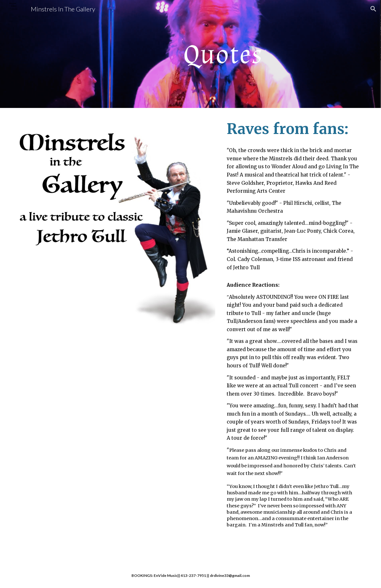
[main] (220, 54)
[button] (373, 9)
